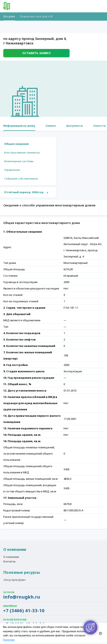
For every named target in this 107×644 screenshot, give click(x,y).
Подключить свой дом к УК (36, 16)
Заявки (51, 126)
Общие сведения (16, 144)
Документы (75, 126)
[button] (101, 6)
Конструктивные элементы (22, 152)
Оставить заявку (37, 53)
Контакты (9, 562)
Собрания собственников (21, 179)
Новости (100, 126)
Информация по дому (19, 126)
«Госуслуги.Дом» (14, 580)
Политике (9, 640)
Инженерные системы (19, 161)
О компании (11, 557)
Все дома (9, 16)
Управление (12, 170)
